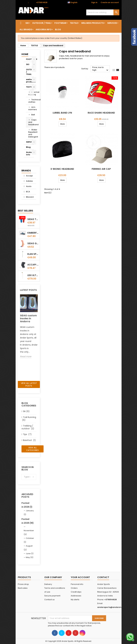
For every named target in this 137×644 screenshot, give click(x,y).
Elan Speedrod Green (33, 254)
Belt (32, 115)
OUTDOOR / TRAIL (42, 23)
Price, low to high (101, 69)
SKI (27, 23)
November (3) (29, 532)
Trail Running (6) (29, 419)
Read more (26, 357)
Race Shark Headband (101, 113)
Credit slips (76, 592)
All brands (26, 29)
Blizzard (30, 197)
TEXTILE (74, 23)
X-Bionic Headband (62, 169)
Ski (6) (26, 411)
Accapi (29, 176)
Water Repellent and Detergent (30, 133)
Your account (80, 577)
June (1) (30, 554)
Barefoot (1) (29, 440)
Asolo (29, 186)
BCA (28, 192)
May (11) (30, 557)
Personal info (77, 584)
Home (25, 54)
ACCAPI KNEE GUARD (33, 265)
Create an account (110, 2)
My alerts (75, 600)
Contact (22, 2)
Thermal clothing (30, 93)
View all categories (32, 449)
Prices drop (23, 584)
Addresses (76, 596)
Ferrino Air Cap (101, 169)
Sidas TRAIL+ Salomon (33, 219)
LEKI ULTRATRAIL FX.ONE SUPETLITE (33, 275)
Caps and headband (30, 122)
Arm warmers (30, 108)
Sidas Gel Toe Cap (33, 243)
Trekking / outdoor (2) (28, 427)
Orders (74, 588)
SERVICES (112, 23)
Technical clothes (30, 101)
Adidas (29, 181)
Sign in (94, 2)
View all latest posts (29, 384)
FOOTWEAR (60, 23)
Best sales (23, 588)
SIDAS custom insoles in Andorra (28, 318)
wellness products (92, 23)
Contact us (49, 600)
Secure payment (52, 596)
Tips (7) (27, 434)
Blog (58, 29)
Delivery (48, 584)
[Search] (103, 12)
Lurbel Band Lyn (62, 113)
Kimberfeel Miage (33, 233)
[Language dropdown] (74, 3)
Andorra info (44, 29)
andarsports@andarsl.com (111, 607)
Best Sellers (25, 211)
